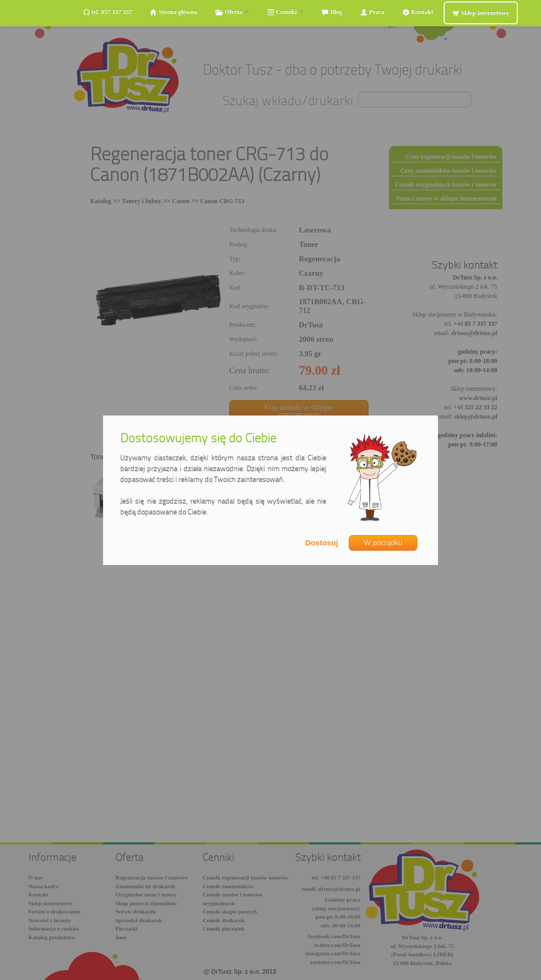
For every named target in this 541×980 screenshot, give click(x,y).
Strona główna (173, 12)
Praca (372, 12)
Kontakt (418, 12)
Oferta (232, 12)
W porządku (383, 543)
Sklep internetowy (481, 13)
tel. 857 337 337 (108, 12)
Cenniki (285, 12)
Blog (332, 12)
